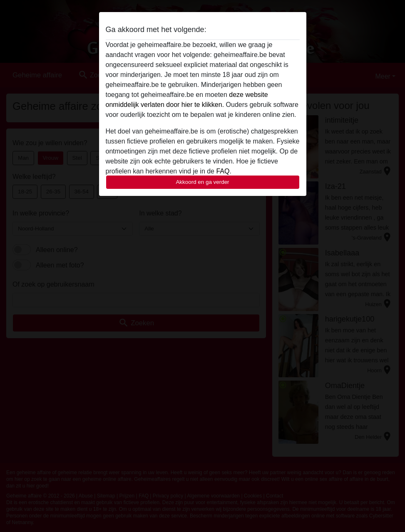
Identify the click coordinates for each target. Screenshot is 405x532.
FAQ (223, 171)
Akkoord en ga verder (202, 182)
